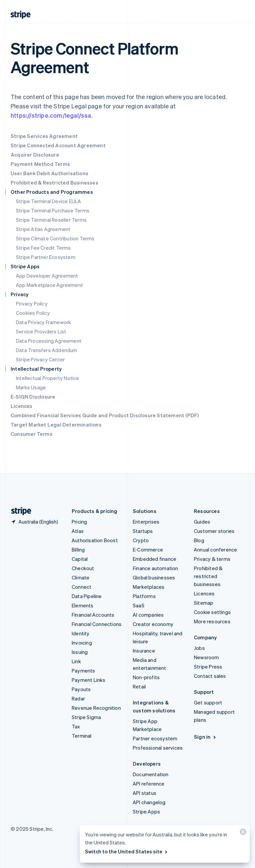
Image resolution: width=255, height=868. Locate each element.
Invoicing (82, 643)
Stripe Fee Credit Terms (43, 248)
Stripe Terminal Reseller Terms (51, 220)
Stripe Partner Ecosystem (46, 257)
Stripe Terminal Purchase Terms (53, 210)
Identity (81, 633)
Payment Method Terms (40, 164)
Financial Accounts (93, 615)
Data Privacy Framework (43, 322)
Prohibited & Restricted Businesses (54, 183)
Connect (82, 587)
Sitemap (204, 603)
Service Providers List (41, 331)
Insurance (144, 651)
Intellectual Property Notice (48, 378)
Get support (208, 702)
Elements (83, 605)
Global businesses (154, 577)
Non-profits (146, 677)
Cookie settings (212, 612)
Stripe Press (208, 667)
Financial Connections (97, 624)
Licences (22, 406)
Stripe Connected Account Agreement (58, 145)
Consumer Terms (32, 434)
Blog (199, 540)
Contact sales (210, 676)
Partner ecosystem (155, 738)
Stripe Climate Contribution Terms (55, 238)
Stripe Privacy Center (40, 359)
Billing (78, 550)
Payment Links (89, 680)
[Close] (242, 833)
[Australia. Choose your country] (34, 522)
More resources (212, 621)
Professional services (158, 748)
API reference (149, 784)
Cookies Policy (33, 313)
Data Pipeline (87, 596)
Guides (202, 522)
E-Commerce (148, 550)
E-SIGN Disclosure (33, 397)
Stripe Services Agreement (44, 136)
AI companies (148, 615)
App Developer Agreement (47, 276)
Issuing (80, 652)
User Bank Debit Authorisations (49, 173)
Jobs (199, 648)
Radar (78, 698)
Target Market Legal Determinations (56, 425)
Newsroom (207, 657)
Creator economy (153, 624)
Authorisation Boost (95, 540)
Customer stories (214, 531)
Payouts (81, 689)
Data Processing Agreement (49, 341)
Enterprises (146, 522)
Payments (84, 671)
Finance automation (156, 568)
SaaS (139, 605)
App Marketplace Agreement (49, 285)
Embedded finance (155, 559)
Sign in (205, 737)
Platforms (144, 596)
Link (76, 661)
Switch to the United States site (127, 851)
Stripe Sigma (86, 717)
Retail (139, 686)
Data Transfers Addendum (47, 350)
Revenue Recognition (96, 708)
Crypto (141, 540)
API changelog (149, 802)
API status (145, 793)
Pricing (79, 522)
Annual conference (215, 550)
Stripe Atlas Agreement (43, 229)
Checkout (83, 568)
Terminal (82, 736)
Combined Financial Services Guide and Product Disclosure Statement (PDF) (105, 415)
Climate (81, 577)
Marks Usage (31, 387)
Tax (76, 726)
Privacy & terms (212, 559)
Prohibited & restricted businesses (208, 576)
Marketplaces (149, 587)
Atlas (78, 531)
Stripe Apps (146, 811)
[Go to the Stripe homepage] (19, 511)
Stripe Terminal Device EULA (48, 201)
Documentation (151, 774)
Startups (143, 531)
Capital (80, 559)
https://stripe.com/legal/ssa (51, 115)
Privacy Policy (32, 304)
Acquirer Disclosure (35, 155)
